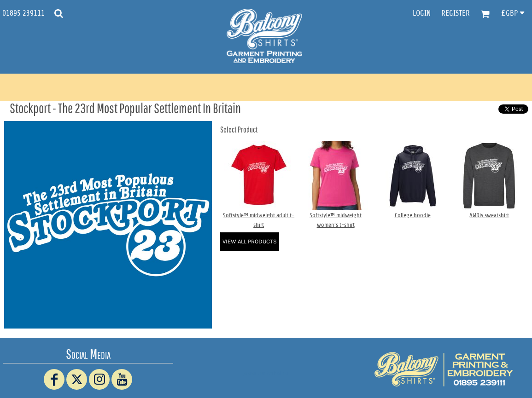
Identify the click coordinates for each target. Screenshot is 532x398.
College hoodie (413, 215)
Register (456, 13)
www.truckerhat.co (266, 373)
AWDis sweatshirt (489, 215)
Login (422, 13)
